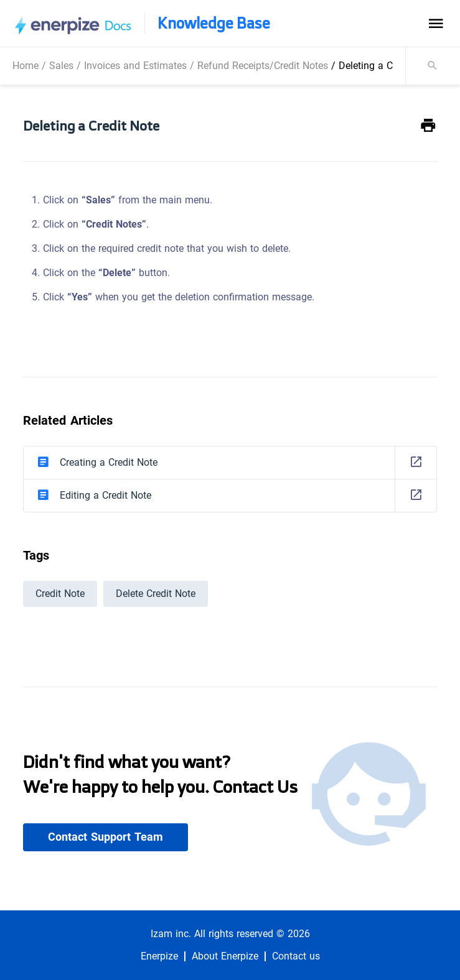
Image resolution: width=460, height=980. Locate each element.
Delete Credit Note (156, 594)
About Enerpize (225, 956)
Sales (61, 66)
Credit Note (60, 594)
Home (26, 66)
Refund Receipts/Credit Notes (263, 66)
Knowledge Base (214, 23)
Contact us (296, 956)
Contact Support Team (106, 837)
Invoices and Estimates (135, 66)
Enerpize (159, 956)
